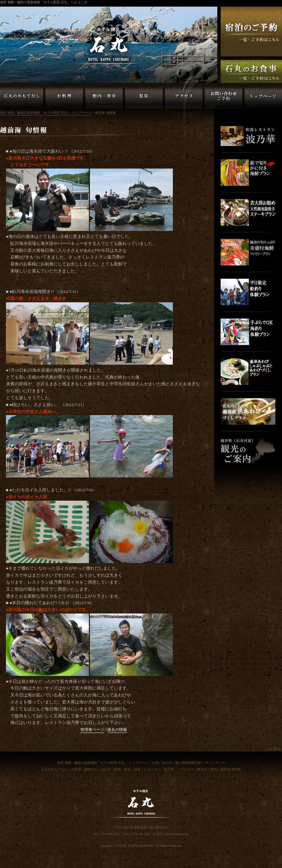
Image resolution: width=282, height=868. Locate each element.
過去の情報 (117, 730)
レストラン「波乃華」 (161, 769)
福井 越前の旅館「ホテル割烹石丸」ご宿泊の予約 (251, 32)
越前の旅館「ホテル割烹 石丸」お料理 (64, 98)
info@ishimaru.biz (177, 834)
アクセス (187, 769)
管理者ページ (92, 730)
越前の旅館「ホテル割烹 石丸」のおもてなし (22, 98)
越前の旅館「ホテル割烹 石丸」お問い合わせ (223, 98)
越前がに (91, 769)
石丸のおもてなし (54, 769)
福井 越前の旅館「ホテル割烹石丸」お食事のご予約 (251, 71)
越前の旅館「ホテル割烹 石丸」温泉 (144, 98)
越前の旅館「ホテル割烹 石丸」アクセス (184, 98)
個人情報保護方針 (188, 763)
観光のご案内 (207, 769)
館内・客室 (122, 769)
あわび (106, 769)
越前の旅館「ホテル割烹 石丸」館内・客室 (104, 98)
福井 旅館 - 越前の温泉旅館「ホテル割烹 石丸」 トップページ (263, 98)
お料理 (76, 769)
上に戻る (274, 749)
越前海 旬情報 (231, 769)
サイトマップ (215, 763)
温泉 (137, 769)
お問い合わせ (162, 763)
